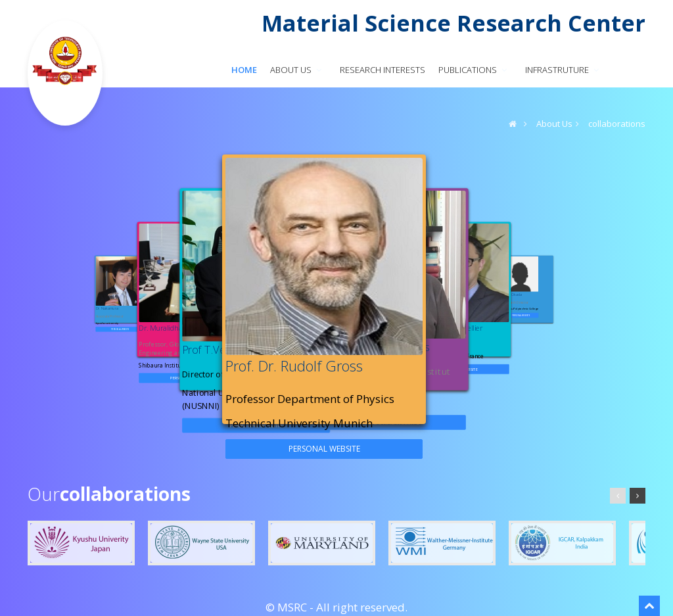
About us (297, 70)
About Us (554, 124)
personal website (121, 329)
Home (244, 70)
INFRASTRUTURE (563, 70)
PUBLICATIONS (474, 70)
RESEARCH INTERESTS (383, 70)
